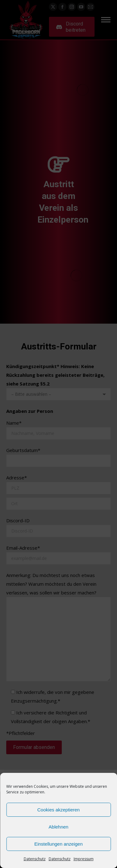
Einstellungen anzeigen (58, 844)
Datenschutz (35, 859)
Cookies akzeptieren (59, 810)
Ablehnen (58, 827)
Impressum (84, 859)
